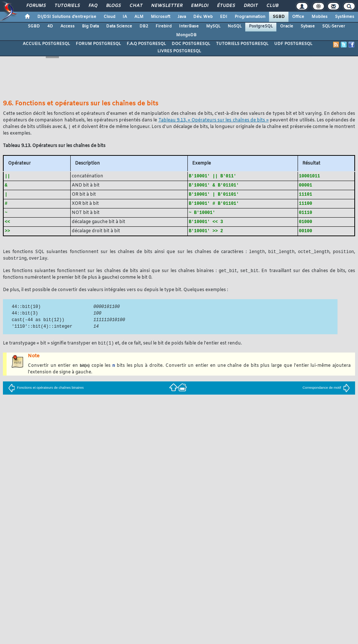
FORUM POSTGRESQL (98, 44)
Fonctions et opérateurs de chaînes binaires (46, 392)
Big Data (90, 26)
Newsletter (166, 6)
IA (125, 17)
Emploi (199, 6)
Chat (136, 6)
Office (298, 17)
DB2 (144, 26)
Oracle (287, 26)
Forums (36, 6)
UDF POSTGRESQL (293, 44)
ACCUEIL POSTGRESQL (46, 44)
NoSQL (235, 26)
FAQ (93, 6)
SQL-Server (334, 26)
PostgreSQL (261, 26)
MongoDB (186, 35)
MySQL (213, 26)
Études (226, 6)
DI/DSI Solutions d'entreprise (67, 17)
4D (50, 26)
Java (182, 17)
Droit (250, 6)
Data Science (119, 26)
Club (272, 6)
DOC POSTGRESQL (191, 44)
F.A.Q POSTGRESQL (146, 44)
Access (68, 26)
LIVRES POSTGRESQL (179, 51)
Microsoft (161, 17)
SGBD (279, 17)
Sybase (308, 26)
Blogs (113, 6)
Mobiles (320, 17)
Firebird (164, 26)
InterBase (189, 26)
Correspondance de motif (326, 392)
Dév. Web (203, 17)
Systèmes (345, 17)
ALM (139, 17)
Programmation (250, 17)
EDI (224, 17)
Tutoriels (67, 6)
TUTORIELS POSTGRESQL (242, 44)
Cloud (109, 17)
